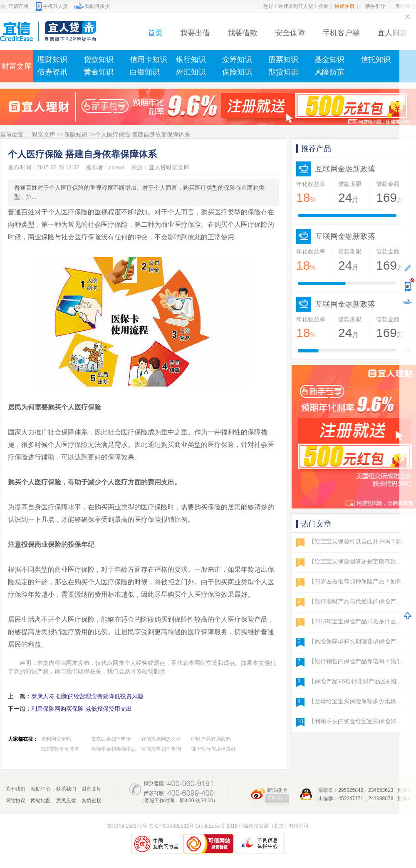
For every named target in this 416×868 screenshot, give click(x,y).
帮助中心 (41, 789)
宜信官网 (18, 6)
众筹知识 (237, 60)
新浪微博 (277, 790)
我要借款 (243, 33)
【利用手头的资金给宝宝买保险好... (355, 721)
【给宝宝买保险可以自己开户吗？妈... (358, 542)
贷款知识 (99, 60)
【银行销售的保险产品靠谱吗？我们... (358, 661)
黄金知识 (99, 72)
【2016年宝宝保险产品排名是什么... (355, 621)
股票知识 (283, 60)
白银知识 (145, 72)
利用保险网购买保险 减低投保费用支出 (82, 709)
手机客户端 (341, 33)
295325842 (351, 790)
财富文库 (17, 66)
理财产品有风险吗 (211, 739)
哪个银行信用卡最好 (213, 749)
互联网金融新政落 (345, 169)
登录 (323, 6)
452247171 (351, 799)
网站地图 (41, 801)
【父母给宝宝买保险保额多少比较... (355, 701)
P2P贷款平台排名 (60, 749)
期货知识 (283, 72)
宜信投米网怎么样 (161, 739)
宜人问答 (392, 33)
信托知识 (376, 60)
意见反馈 (66, 801)
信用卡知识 (149, 60)
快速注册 (344, 6)
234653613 (381, 790)
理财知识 (52, 60)
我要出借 (195, 33)
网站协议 (15, 801)
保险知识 (237, 72)
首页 (155, 33)
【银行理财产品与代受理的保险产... (355, 601)
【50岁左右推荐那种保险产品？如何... (358, 582)
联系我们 (66, 789)
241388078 (381, 799)
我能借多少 (97, 6)
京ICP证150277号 (127, 826)
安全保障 (290, 33)
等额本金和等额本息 (114, 749)
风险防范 (329, 72)
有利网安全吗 (56, 739)
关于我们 (15, 789)
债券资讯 (52, 72)
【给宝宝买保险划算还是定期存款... (355, 562)
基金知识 (329, 60)
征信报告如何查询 (161, 749)
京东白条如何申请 (111, 739)
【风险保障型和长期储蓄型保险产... (355, 641)
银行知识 (191, 60)
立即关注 (277, 798)
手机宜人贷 (55, 6)
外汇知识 (191, 72)
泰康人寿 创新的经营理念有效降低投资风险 (87, 696)
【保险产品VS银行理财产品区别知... (355, 681)
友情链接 (92, 801)
